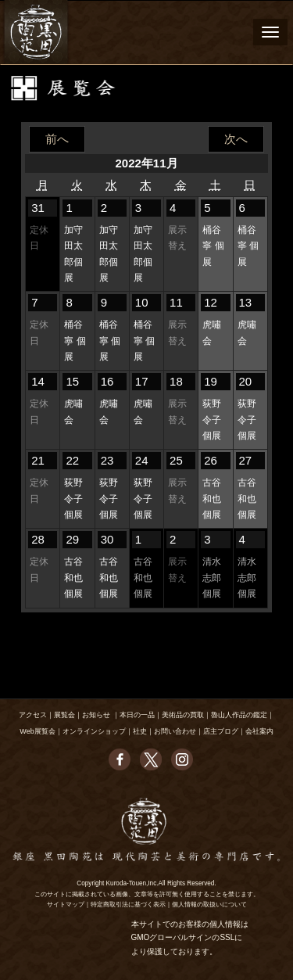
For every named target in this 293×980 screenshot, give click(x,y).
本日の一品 (137, 715)
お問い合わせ (175, 731)
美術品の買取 (183, 715)
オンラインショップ (94, 731)
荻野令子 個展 (212, 420)
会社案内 (259, 731)
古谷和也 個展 (212, 499)
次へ (236, 139)
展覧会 (64, 715)
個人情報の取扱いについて (209, 905)
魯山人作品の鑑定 (239, 715)
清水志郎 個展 (212, 578)
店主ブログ (221, 731)
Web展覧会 (37, 731)
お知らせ (96, 715)
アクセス (33, 715)
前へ (57, 139)
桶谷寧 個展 (213, 246)
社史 (140, 731)
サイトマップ (66, 905)
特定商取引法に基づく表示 (128, 905)
